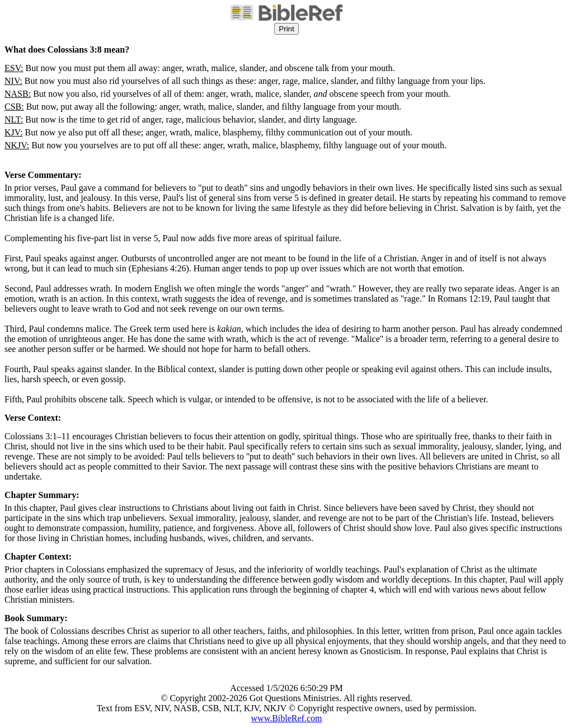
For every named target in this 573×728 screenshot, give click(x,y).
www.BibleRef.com (287, 718)
